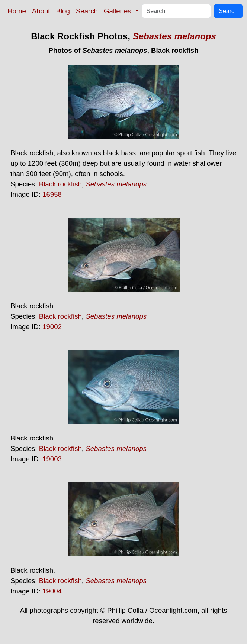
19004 (52, 591)
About (41, 11)
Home (17, 11)
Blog (63, 11)
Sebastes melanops (174, 36)
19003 (52, 459)
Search (87, 11)
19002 (52, 327)
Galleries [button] (118, 11)
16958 (52, 194)
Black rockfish (60, 184)
